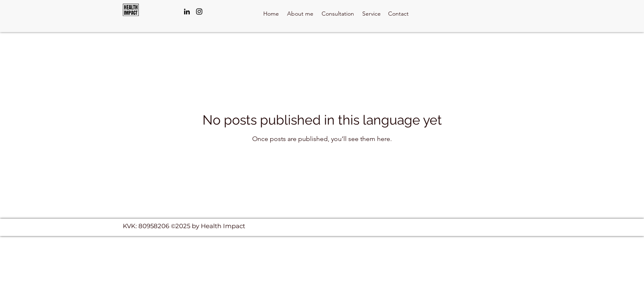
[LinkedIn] (187, 12)
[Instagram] (199, 12)
